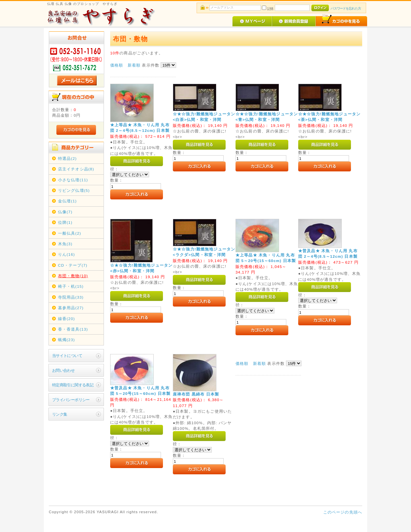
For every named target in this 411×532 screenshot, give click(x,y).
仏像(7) (65, 212)
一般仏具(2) (70, 233)
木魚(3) (65, 244)
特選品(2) (67, 158)
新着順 (134, 65)
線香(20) (67, 319)
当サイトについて (67, 355)
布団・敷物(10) (73, 276)
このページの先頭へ (343, 512)
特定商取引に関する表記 (73, 385)
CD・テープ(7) (73, 265)
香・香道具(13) (73, 329)
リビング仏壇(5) (74, 190)
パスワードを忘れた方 (346, 8)
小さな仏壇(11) (73, 180)
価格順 (117, 65)
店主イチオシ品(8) (76, 169)
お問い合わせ (63, 370)
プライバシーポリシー (71, 400)
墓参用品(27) (71, 308)
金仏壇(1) (67, 201)
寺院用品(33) (71, 297)
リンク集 (60, 414)
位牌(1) (65, 222)
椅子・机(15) (71, 286)
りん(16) (67, 254)
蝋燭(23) (67, 340)
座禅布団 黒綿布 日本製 (196, 394)
